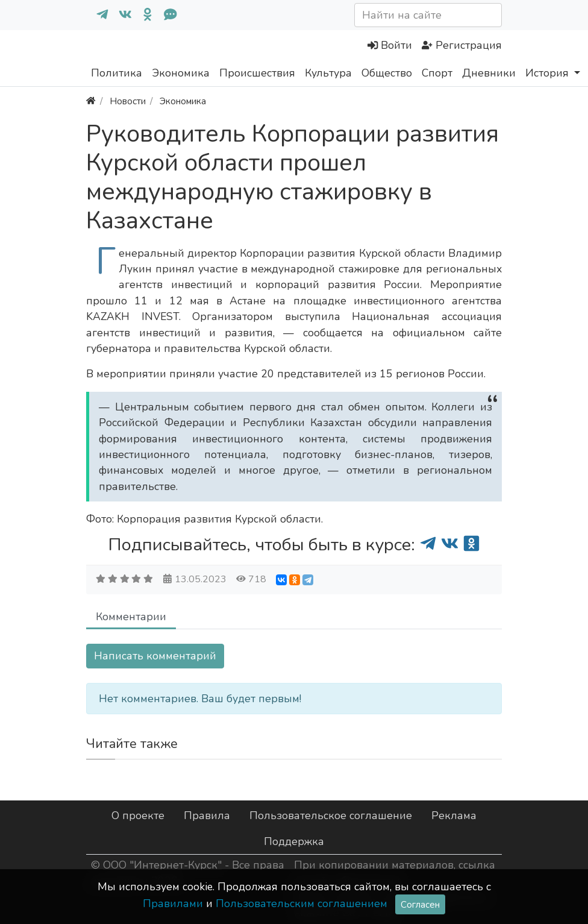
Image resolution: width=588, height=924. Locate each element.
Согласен (420, 904)
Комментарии (131, 617)
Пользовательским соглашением (302, 904)
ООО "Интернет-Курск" (162, 865)
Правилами (173, 904)
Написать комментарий (155, 656)
